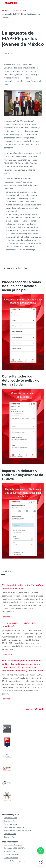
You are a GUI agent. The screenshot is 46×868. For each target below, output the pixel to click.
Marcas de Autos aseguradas (15, 861)
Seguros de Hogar (10, 824)
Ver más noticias (33, 709)
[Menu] (42, 3)
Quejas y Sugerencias (12, 854)
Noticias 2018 (20, 11)
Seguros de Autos (10, 818)
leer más (6, 617)
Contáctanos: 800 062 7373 (14, 848)
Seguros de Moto (10, 821)
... (10, 11)
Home (5, 11)
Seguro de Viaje (10, 837)
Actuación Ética (10, 851)
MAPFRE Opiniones (11, 858)
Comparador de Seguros (13, 845)
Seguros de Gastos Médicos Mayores (18, 831)
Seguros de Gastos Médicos (14, 827)
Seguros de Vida (10, 834)
